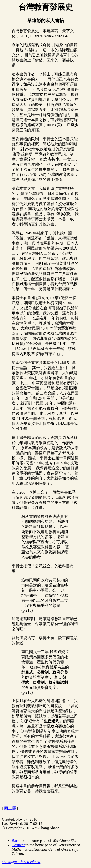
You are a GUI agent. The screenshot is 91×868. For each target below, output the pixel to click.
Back (16, 841)
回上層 (10, 808)
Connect (18, 845)
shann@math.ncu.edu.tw (21, 862)
